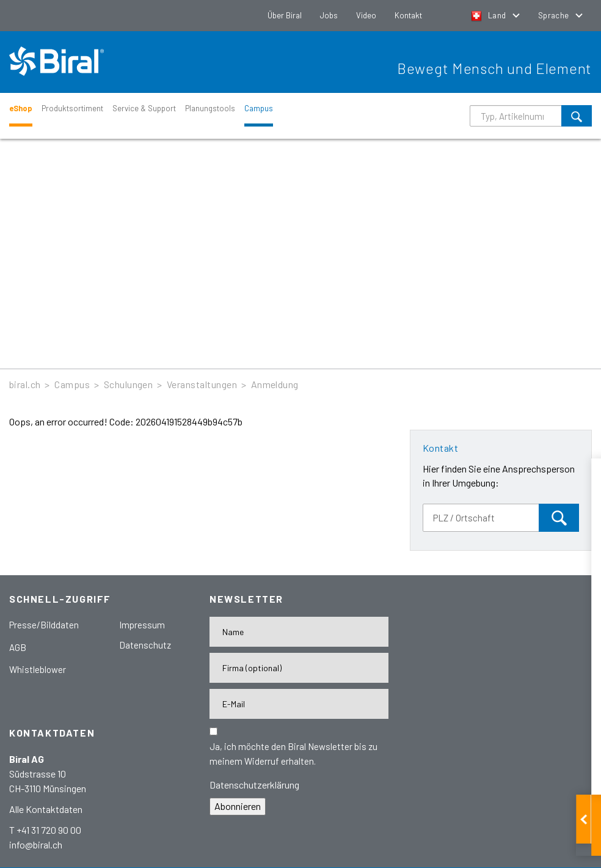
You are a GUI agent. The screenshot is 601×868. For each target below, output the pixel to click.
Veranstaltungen (202, 384)
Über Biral (285, 15)
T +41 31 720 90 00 (45, 830)
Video (366, 15)
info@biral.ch (36, 844)
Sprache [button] (555, 15)
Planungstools (210, 108)
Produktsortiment (72, 108)
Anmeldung (275, 384)
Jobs (329, 15)
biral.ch (25, 384)
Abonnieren (238, 806)
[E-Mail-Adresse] (299, 704)
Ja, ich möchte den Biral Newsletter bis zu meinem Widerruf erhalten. (293, 754)
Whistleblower (38, 669)
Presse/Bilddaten (44, 625)
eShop (21, 108)
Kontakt (408, 15)
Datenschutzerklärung (254, 785)
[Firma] (299, 668)
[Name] (299, 632)
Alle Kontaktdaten (46, 809)
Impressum (142, 625)
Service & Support (144, 108)
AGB (18, 647)
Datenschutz (145, 645)
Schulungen (129, 384)
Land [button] (490, 15)
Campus (259, 108)
